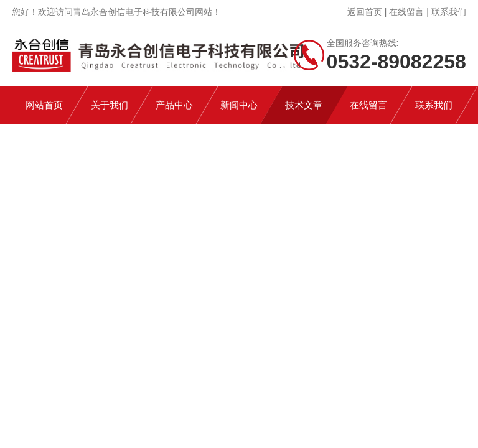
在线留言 (406, 12)
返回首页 (365, 12)
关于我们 (110, 105)
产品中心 (174, 105)
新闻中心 (239, 105)
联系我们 (449, 12)
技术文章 (304, 105)
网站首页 (44, 105)
